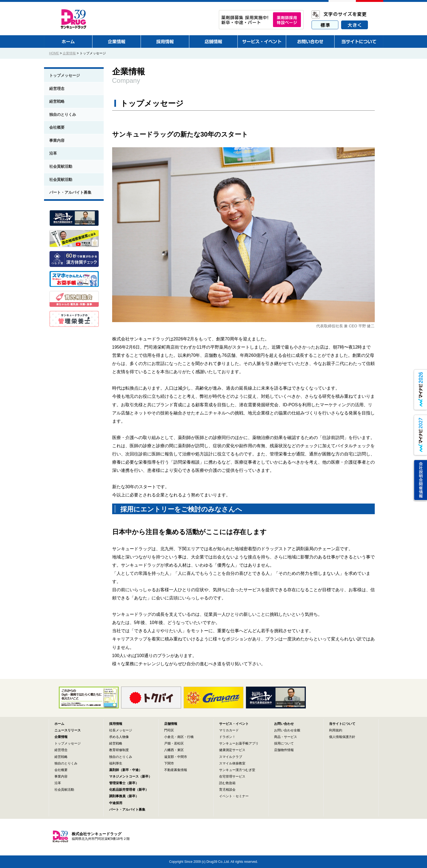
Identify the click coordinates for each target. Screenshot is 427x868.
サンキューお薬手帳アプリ (239, 743)
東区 (181, 750)
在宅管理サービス (232, 776)
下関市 (169, 763)
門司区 (169, 730)
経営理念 (57, 89)
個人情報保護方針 (342, 737)
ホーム (59, 724)
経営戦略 (57, 101)
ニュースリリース (68, 730)
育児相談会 (227, 790)
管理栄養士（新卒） (124, 783)
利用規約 (336, 730)
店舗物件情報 (284, 750)
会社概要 (57, 127)
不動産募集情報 (176, 770)
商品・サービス (286, 737)
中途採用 (116, 803)
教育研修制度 (119, 750)
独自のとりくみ (63, 114)
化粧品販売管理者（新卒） (129, 790)
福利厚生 (116, 763)
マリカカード (229, 730)
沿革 (53, 153)
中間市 (182, 757)
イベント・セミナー (234, 796)
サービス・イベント (234, 724)
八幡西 (169, 750)
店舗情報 (171, 724)
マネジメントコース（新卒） (130, 776)
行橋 (190, 737)
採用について (284, 743)
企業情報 (69, 53)
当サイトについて (342, 724)
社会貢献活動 (61, 166)
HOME (54, 53)
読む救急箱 (227, 783)
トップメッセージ (65, 75)
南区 (181, 737)
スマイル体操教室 (232, 763)
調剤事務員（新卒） (124, 796)
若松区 (179, 743)
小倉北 (169, 737)
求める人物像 (119, 737)
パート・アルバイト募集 (70, 192)
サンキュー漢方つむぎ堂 (237, 770)
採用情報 (116, 724)
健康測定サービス (232, 750)
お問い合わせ (284, 724)
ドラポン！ (227, 737)
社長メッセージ (121, 730)
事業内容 (57, 140)
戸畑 (167, 743)
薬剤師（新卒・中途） (126, 770)
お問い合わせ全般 (287, 730)
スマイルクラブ (231, 757)
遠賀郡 (169, 757)
